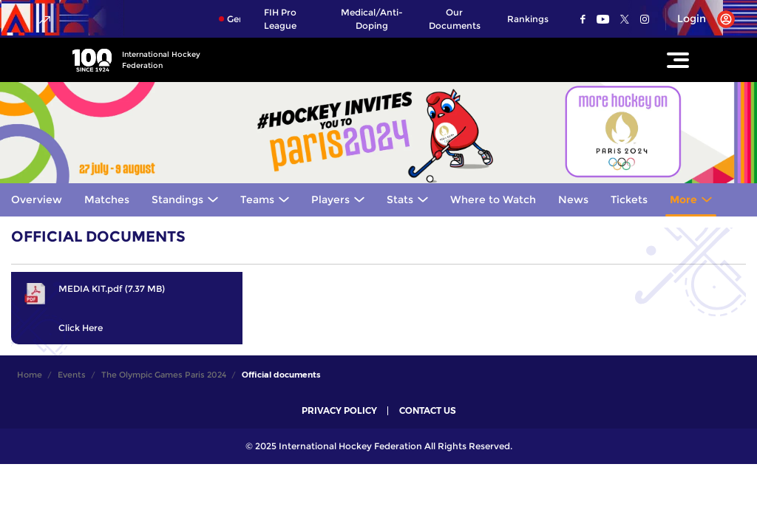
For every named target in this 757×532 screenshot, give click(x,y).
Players (330, 199)
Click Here (81, 328)
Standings (177, 199)
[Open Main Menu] (678, 60)
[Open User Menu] (700, 19)
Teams (257, 199)
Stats (400, 199)
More (683, 199)
